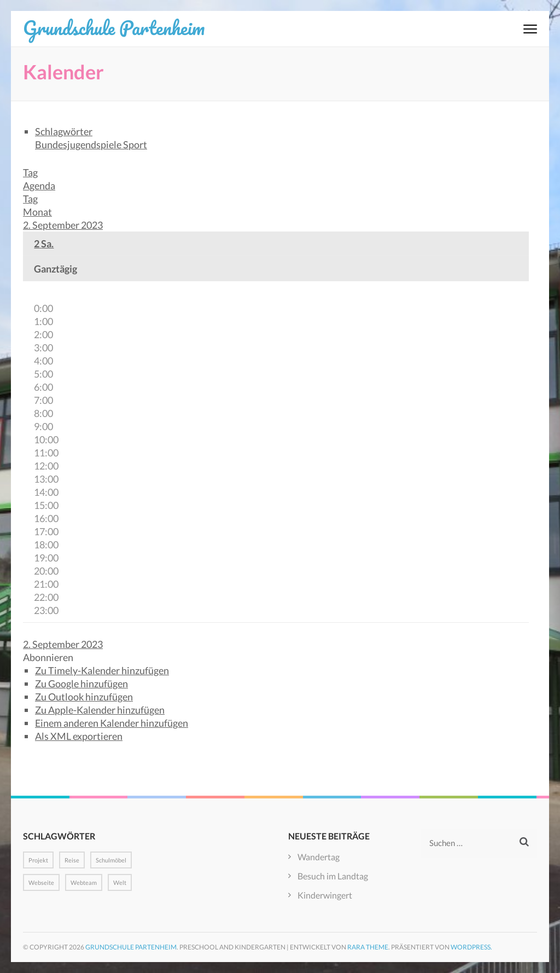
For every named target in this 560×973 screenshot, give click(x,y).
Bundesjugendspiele (79, 144)
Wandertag (319, 857)
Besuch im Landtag (333, 876)
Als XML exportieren (79, 736)
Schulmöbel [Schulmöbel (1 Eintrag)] (111, 860)
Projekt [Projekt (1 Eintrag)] (38, 860)
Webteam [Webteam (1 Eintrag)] (84, 882)
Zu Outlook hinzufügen (84, 697)
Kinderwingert (325, 895)
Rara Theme (368, 947)
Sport (135, 144)
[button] (48, 657)
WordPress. (471, 947)
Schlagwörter (64, 131)
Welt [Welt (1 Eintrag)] (120, 882)
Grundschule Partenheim (114, 27)
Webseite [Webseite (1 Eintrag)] (41, 882)
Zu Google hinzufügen (81, 684)
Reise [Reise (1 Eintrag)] (72, 860)
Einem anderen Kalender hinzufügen (112, 723)
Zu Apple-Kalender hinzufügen (100, 710)
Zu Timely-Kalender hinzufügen (102, 670)
